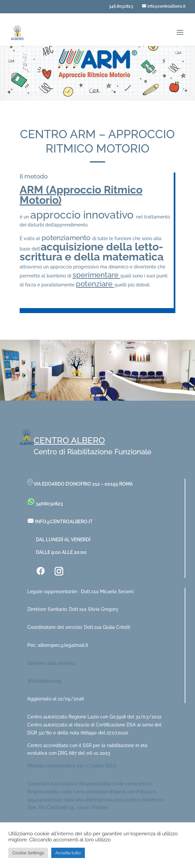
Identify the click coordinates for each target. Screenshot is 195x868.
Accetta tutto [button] (68, 853)
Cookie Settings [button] (28, 853)
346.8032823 (121, 6)
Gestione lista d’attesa (51, 663)
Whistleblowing (44, 681)
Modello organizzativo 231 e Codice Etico (72, 766)
